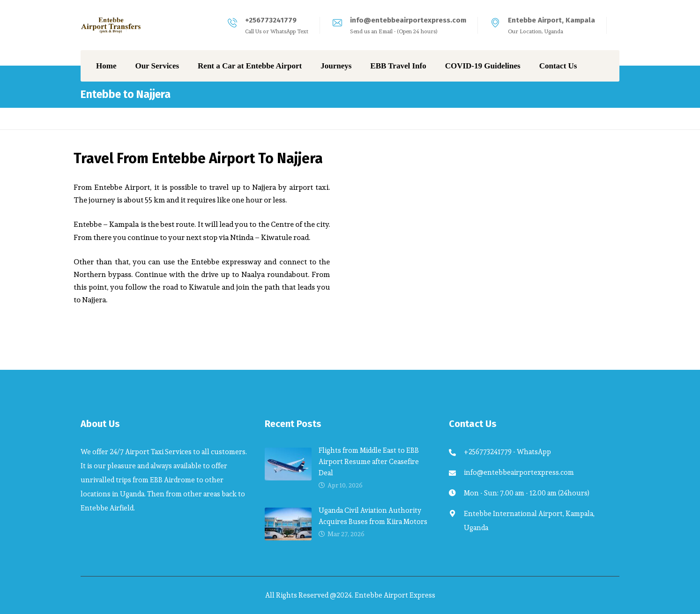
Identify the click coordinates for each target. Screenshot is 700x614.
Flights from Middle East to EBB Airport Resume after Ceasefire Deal (369, 461)
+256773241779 (271, 20)
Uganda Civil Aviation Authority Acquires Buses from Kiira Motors (373, 516)
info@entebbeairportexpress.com (408, 20)
